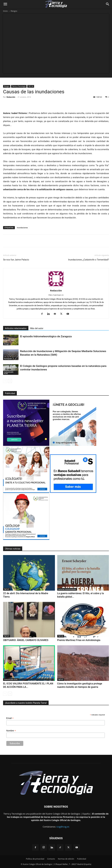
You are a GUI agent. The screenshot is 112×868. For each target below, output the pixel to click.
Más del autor (37, 328)
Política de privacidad (35, 859)
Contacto (51, 859)
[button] (5, 4)
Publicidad (82, 859)
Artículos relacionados (16, 328)
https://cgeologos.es (56, 295)
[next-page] (10, 381)
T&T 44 (31, 86)
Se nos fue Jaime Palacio (16, 260)
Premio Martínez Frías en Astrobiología (79, 640)
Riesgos (14, 11)
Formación (8, 359)
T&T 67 (7, 589)
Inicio (5, 11)
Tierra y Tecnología (19, 86)
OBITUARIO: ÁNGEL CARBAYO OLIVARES (26, 640)
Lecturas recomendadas (67, 589)
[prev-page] (5, 381)
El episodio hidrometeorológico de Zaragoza (46, 336)
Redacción (11, 97)
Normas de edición (66, 859)
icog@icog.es (63, 827)
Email (10, 718)
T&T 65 (61, 636)
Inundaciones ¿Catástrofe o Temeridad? (89, 260)
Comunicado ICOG (9, 373)
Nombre (11, 731)
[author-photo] (56, 286)
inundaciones (22, 228)
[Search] (108, 4)
